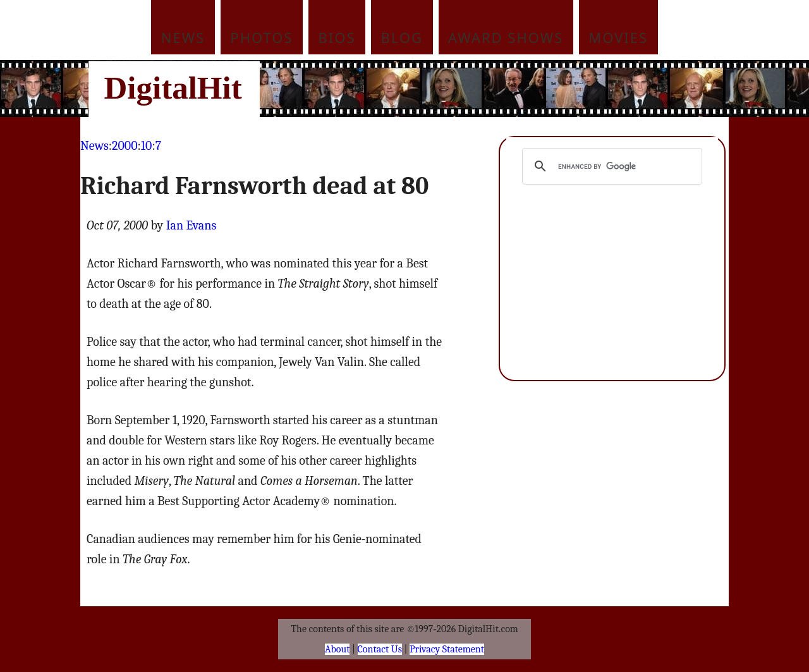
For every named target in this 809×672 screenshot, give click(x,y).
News (183, 37)
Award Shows (506, 37)
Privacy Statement (447, 649)
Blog (402, 37)
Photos (261, 37)
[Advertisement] (490, 89)
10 (147, 146)
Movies (618, 37)
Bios (337, 37)
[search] (610, 166)
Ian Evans (192, 225)
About (337, 649)
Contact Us (380, 649)
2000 (125, 146)
